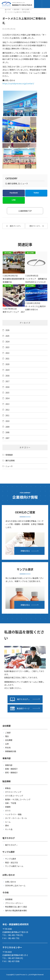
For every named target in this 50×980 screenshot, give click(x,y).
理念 (7, 736)
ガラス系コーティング (14, 796)
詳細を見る (25, 551)
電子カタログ (20, 699)
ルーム (8, 822)
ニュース (24, 183)
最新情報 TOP (25, 211)
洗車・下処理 (11, 803)
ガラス (8, 811)
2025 (7, 336)
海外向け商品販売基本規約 (16, 910)
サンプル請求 (11, 859)
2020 (7, 364)
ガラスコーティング (13, 792)
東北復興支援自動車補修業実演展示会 (14, 267)
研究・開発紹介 (11, 772)
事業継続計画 (11, 751)
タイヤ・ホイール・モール (16, 818)
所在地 (8, 747)
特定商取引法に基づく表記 (16, 907)
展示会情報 (26, 9)
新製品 (8, 788)
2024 (7, 341)
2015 (7, 393)
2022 (7, 353)
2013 (7, 404)
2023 (7, 347)
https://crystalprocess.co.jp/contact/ (18, 83)
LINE (14, 200)
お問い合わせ (11, 882)
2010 (7, 421)
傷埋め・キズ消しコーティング (18, 799)
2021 (7, 358)
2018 (7, 376)
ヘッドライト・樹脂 (13, 814)
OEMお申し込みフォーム (15, 885)
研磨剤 (8, 807)
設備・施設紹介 (11, 769)
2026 (7, 330)
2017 (7, 381)
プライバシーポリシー (14, 903)
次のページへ (36, 226)
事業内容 (9, 765)
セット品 (9, 829)
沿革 (7, 744)
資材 (7, 825)
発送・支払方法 (11, 862)
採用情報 (9, 899)
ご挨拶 (8, 733)
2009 (7, 427)
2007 (7, 438)
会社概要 (9, 740)
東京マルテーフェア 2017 (14, 299)
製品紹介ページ (20, 708)
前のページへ (14, 226)
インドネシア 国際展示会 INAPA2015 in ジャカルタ (36, 267)
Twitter (36, 193)
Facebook (14, 193)
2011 (7, 415)
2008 (7, 432)
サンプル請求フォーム (14, 866)
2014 (7, 398)
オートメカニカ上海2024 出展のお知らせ (36, 298)
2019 (7, 370)
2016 (7, 387)
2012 (7, 410)
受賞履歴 (9, 455)
